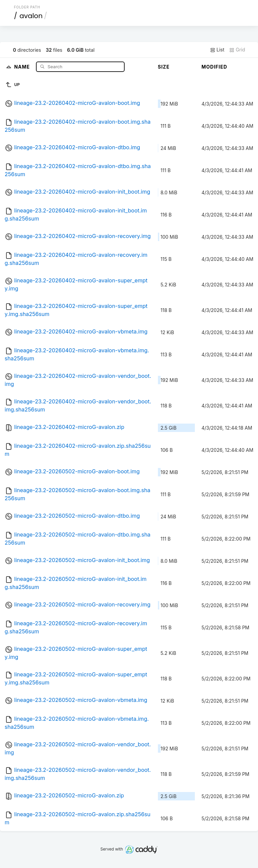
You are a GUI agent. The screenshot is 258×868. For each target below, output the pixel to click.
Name (23, 66)
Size (164, 67)
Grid (237, 50)
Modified (214, 67)
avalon (31, 16)
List (217, 50)
